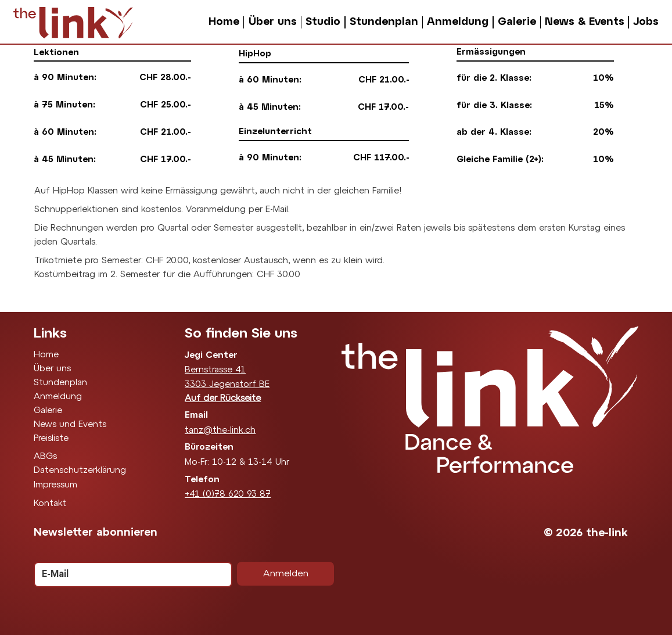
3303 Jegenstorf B (225, 385)
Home (224, 22)
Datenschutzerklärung (80, 471)
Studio (323, 22)
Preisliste (51, 439)
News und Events (70, 425)
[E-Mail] (130, 575)
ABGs (45, 457)
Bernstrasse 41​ (215, 370)
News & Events (585, 22)
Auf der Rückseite (223, 399)
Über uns (273, 22)
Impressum (55, 485)
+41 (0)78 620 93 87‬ (228, 494)
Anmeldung (458, 22)
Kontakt (50, 504)
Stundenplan (384, 22)
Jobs (646, 22)
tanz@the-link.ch (220, 430)
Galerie (517, 22)
